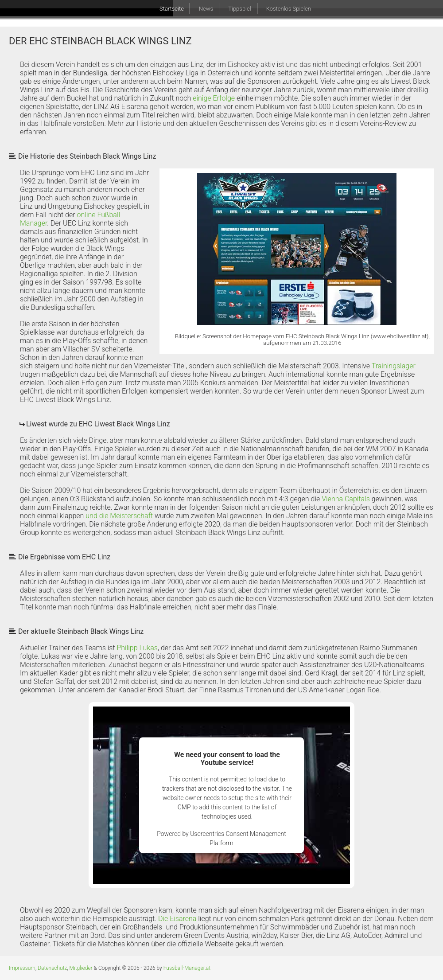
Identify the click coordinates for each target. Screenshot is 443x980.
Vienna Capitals (346, 499)
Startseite (172, 9)
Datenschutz (52, 968)
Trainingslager (394, 366)
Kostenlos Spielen (289, 9)
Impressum (22, 968)
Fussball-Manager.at (187, 968)
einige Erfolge (214, 98)
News (206, 9)
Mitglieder (81, 968)
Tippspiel (239, 9)
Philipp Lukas (137, 648)
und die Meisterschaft (119, 516)
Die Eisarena (177, 919)
